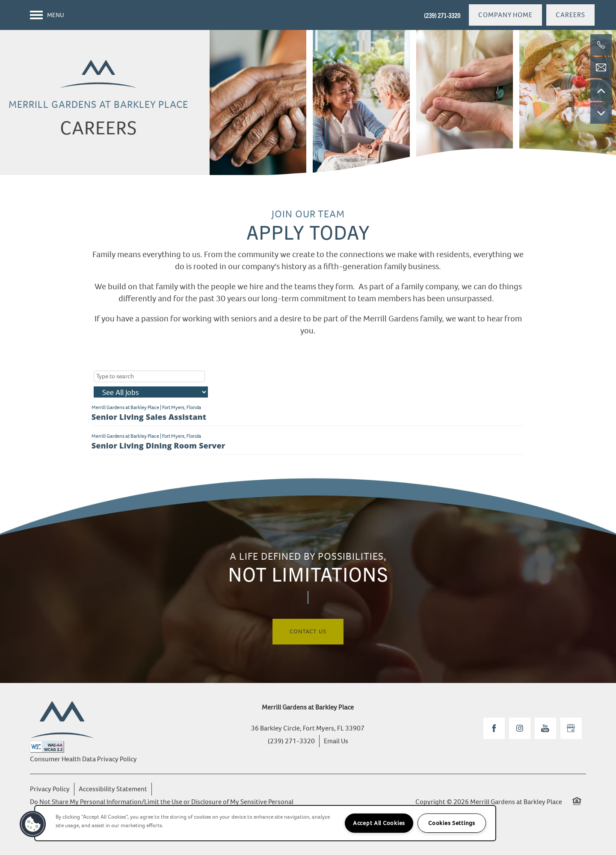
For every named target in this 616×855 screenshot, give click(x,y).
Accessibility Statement (113, 789)
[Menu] (47, 15)
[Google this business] (571, 728)
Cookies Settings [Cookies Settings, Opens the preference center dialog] (452, 823)
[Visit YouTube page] (545, 728)
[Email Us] (601, 68)
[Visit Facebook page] (494, 728)
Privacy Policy (50, 789)
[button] (505, 15)
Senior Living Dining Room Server (158, 445)
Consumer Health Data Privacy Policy (83, 759)
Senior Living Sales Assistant (149, 417)
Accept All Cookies (379, 823)
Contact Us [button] (308, 631)
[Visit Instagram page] (520, 728)
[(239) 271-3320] (601, 45)
